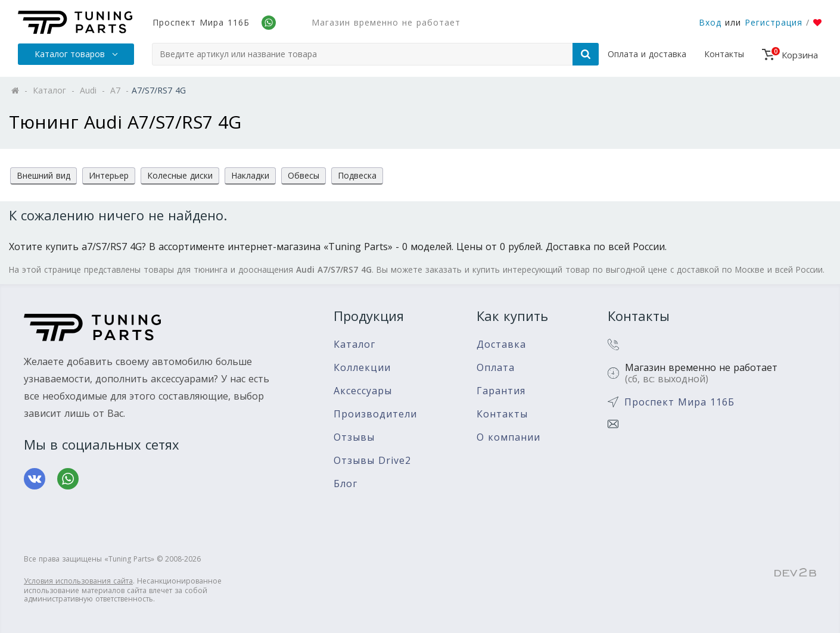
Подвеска (357, 175)
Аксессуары (363, 391)
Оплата (496, 368)
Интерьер (109, 175)
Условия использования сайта (78, 581)
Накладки (250, 175)
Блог (346, 484)
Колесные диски (180, 175)
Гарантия (501, 391)
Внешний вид (43, 175)
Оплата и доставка (647, 54)
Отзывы (354, 437)
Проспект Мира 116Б (201, 22)
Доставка (501, 344)
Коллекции (362, 368)
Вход (710, 22)
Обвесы (304, 175)
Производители (375, 414)
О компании (508, 437)
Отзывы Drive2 (372, 461)
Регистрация (774, 22)
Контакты (724, 54)
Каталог (354, 344)
